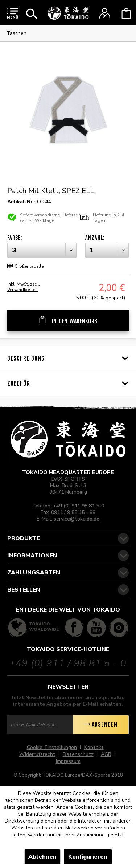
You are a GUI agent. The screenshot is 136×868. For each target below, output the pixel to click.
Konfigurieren (88, 857)
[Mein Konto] (105, 13)
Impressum (68, 761)
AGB (106, 754)
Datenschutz (78, 754)
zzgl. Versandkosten (24, 287)
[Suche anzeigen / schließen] (32, 13)
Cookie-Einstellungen (52, 747)
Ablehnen (42, 857)
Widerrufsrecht (37, 754)
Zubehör (19, 383)
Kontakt (94, 747)
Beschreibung (26, 358)
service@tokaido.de (77, 519)
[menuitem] (13, 13)
